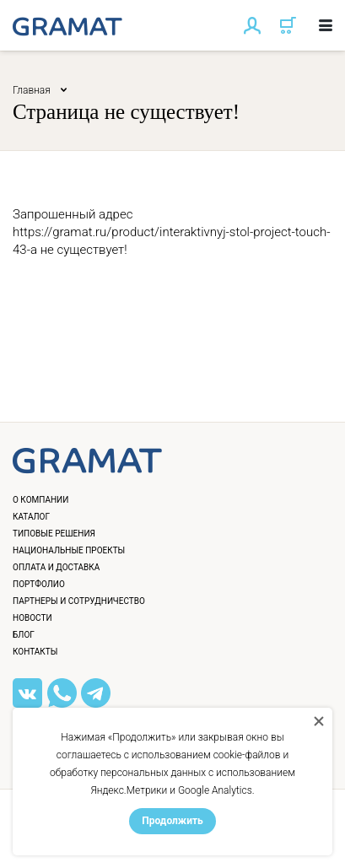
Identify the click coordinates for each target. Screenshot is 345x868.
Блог (24, 635)
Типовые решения (54, 534)
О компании (40, 500)
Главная (32, 90)
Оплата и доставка (56, 567)
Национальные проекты (69, 550)
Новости (32, 618)
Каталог (31, 517)
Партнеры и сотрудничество (79, 601)
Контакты (35, 652)
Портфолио (39, 584)
